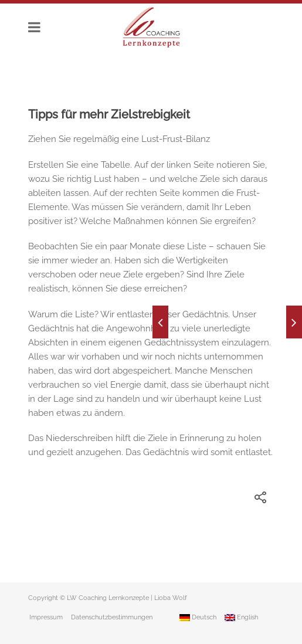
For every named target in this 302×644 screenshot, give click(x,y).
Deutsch (198, 617)
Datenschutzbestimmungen (112, 617)
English (241, 617)
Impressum (46, 617)
